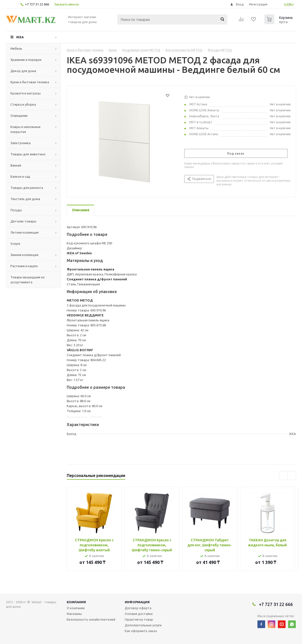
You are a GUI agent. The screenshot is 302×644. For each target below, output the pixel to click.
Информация (137, 602)
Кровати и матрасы (26, 93)
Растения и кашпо (24, 266)
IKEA (20, 37)
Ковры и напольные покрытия (26, 129)
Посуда (16, 210)
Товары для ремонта (27, 188)
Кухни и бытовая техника (30, 82)
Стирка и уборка (23, 104)
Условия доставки (139, 614)
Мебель (16, 48)
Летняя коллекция (25, 232)
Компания (76, 602)
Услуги (15, 244)
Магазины (74, 614)
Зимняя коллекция (24, 255)
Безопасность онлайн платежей (91, 619)
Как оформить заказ (141, 631)
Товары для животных (28, 154)
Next (292, 476)
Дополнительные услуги (143, 625)
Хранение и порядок (26, 60)
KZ (286, 4)
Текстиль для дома (25, 199)
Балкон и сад (20, 176)
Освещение (19, 116)
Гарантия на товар (139, 619)
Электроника (21, 143)
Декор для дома (23, 71)
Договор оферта (138, 608)
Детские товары (23, 221)
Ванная (16, 165)
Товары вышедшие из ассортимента (28, 280)
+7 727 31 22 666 (37, 4)
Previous (283, 476)
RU (291, 4)
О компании (76, 608)
